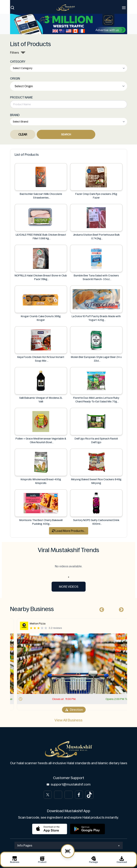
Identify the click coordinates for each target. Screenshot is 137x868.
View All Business (68, 720)
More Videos (69, 587)
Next (120, 609)
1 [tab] (69, 577)
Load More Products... (69, 531)
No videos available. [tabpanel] (69, 566)
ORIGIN (15, 78)
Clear (23, 134)
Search (66, 134)
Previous (101, 609)
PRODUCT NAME (21, 97)
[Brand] (67, 8)
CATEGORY (18, 62)
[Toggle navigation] (124, 8)
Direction (68, 710)
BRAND (15, 115)
